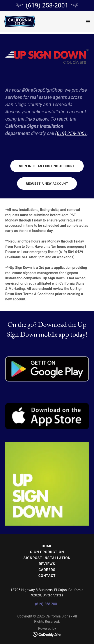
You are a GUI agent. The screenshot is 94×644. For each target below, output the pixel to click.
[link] (20, 21)
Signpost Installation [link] (47, 558)
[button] (88, 21)
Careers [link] (47, 570)
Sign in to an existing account (47, 166)
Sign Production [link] (47, 552)
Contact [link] (47, 576)
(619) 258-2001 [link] (47, 604)
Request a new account (47, 184)
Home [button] (47, 546)
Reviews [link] (47, 564)
